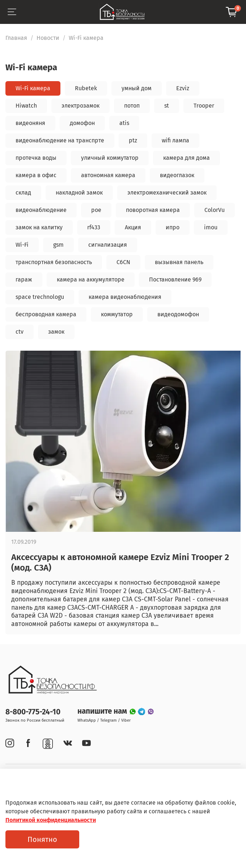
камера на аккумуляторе (91, 279)
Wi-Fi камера (33, 88)
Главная (16, 38)
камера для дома (186, 158)
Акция (133, 227)
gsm (58, 245)
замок (56, 332)
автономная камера (108, 175)
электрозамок (80, 106)
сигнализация (108, 245)
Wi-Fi (22, 245)
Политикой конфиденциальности (51, 820)
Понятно (42, 839)
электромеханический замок (167, 193)
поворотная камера (153, 210)
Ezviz (183, 88)
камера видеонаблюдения (125, 297)
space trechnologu (40, 297)
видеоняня (30, 123)
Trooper (204, 106)
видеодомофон (178, 314)
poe (96, 210)
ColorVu (215, 210)
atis (124, 123)
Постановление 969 (175, 279)
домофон (82, 123)
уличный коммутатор (110, 158)
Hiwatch (26, 106)
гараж (24, 279)
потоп (132, 106)
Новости (48, 38)
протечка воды (36, 158)
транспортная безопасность (54, 262)
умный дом (137, 88)
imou (211, 227)
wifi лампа (175, 140)
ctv (20, 332)
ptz (133, 140)
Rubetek (86, 88)
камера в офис (36, 175)
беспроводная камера (46, 314)
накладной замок (79, 193)
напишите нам (103, 711)
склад (23, 193)
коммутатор (117, 314)
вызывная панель (179, 262)
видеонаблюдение (41, 210)
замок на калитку (39, 227)
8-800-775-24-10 (33, 712)
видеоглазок (177, 175)
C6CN (123, 262)
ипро (173, 227)
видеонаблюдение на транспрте (60, 140)
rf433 (94, 227)
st (167, 106)
